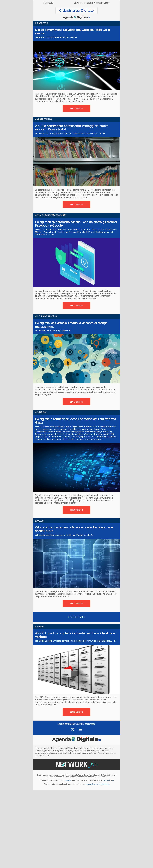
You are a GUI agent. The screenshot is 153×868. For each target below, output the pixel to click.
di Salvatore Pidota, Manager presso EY (53, 331)
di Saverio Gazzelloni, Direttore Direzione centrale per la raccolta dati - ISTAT (70, 134)
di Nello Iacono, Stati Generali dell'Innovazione (56, 37)
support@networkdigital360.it (97, 784)
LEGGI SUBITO (76, 109)
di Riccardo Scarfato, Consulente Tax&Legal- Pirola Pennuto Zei (64, 535)
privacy (68, 780)
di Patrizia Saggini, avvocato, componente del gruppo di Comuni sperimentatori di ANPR (75, 641)
